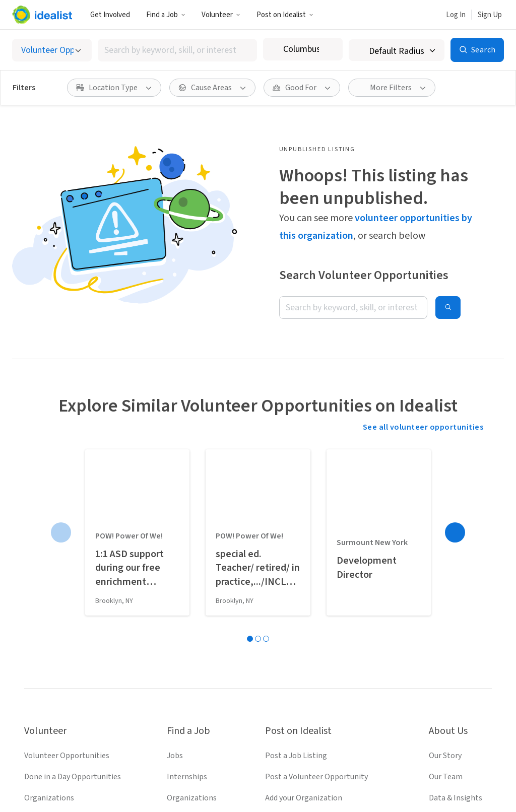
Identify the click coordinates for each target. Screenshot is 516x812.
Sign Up (490, 15)
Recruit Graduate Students (311, 651)
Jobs (175, 567)
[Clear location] (329, 49)
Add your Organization (304, 609)
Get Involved (110, 15)
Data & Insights (456, 609)
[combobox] (177, 50)
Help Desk (446, 630)
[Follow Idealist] (222, 745)
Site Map (312, 778)
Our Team (446, 588)
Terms (214, 778)
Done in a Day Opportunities (73, 588)
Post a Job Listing (296, 567)
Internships (187, 588)
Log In (456, 15)
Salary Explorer (193, 630)
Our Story (445, 567)
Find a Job (166, 15)
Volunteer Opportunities (67, 567)
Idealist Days (46, 651)
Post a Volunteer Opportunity (316, 588)
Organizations (49, 609)
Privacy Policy (261, 778)
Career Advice (190, 651)
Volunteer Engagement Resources (324, 630)
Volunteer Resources (60, 630)
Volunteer (221, 15)
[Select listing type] (52, 50)
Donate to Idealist (460, 651)
